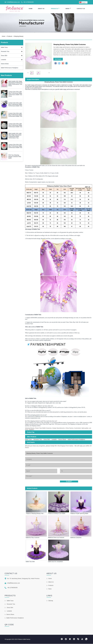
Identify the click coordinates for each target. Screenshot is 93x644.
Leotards (3, 60)
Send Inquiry (58, 59)
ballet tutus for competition (56, 562)
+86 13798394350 (28, 2)
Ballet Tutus (4, 48)
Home (31, 9)
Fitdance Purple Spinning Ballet (79, 514)
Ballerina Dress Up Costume (56, 538)
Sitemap (51, 601)
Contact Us (81, 9)
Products (55, 9)
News (68, 9)
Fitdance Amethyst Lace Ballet (57, 514)
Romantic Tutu (5, 52)
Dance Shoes (5, 64)
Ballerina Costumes (76, 538)
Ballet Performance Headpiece (10, 68)
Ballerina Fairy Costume (33, 538)
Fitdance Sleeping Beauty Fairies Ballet (35, 514)
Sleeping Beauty (19, 36)
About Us (41, 9)
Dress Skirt (4, 56)
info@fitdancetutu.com (13, 2)
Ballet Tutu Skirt (30, 562)
